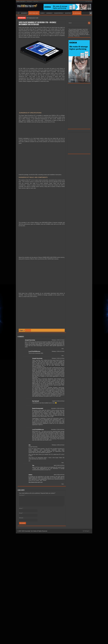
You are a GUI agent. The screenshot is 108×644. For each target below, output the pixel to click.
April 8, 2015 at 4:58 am (59, 465)
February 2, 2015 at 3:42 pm (58, 445)
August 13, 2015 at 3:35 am (58, 401)
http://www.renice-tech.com (36, 482)
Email (21, 513)
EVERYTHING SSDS (34, 13)
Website (21, 518)
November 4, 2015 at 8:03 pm (58, 429)
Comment (22, 495)
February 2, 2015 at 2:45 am (58, 358)
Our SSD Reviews (77, 13)
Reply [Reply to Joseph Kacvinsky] (63, 349)
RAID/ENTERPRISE (59, 13)
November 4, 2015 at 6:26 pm (58, 408)
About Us (35, 1)
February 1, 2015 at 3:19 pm (58, 351)
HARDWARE (49, 13)
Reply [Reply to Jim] (63, 463)
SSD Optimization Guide (32, 18)
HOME (18, 13)
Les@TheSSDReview (34, 351)
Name (21, 508)
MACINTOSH (68, 13)
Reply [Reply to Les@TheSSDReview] (63, 356)
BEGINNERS (24, 13)
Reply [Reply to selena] (63, 484)
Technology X (29, 1)
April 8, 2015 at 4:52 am (59, 475)
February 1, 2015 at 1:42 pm (58, 340)
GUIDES (42, 13)
